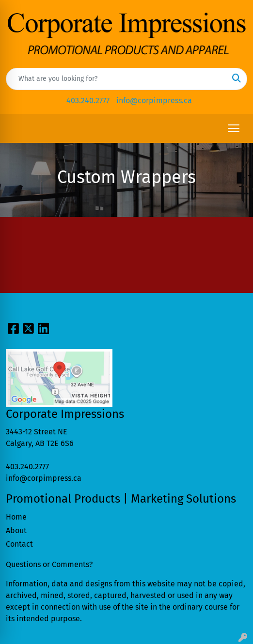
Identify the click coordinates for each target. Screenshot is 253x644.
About (16, 530)
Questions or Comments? (49, 564)
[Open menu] (234, 128)
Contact (19, 544)
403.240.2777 (88, 100)
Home (16, 517)
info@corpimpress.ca (154, 100)
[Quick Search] (116, 79)
